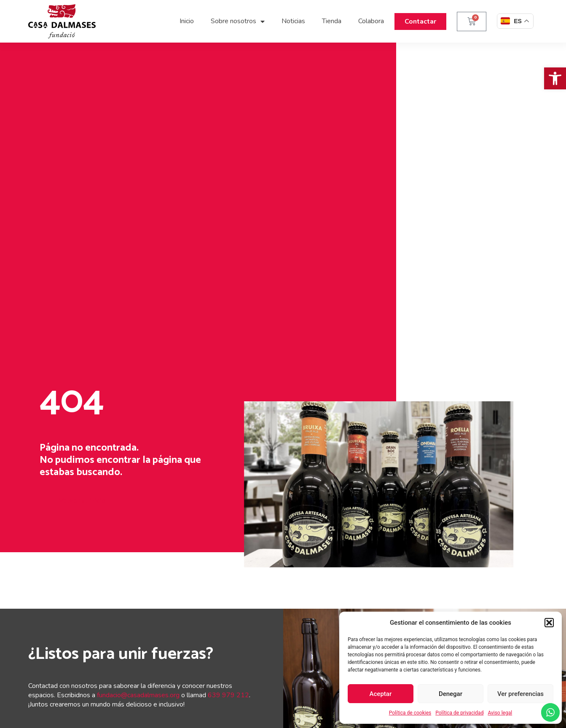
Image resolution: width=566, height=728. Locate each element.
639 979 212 (228, 695)
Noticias (293, 21)
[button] (555, 78)
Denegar (451, 694)
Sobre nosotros (238, 21)
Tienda (332, 21)
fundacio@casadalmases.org (138, 695)
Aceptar (381, 694)
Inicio (187, 21)
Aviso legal (500, 713)
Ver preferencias (520, 694)
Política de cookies (410, 713)
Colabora (371, 21)
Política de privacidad (459, 713)
